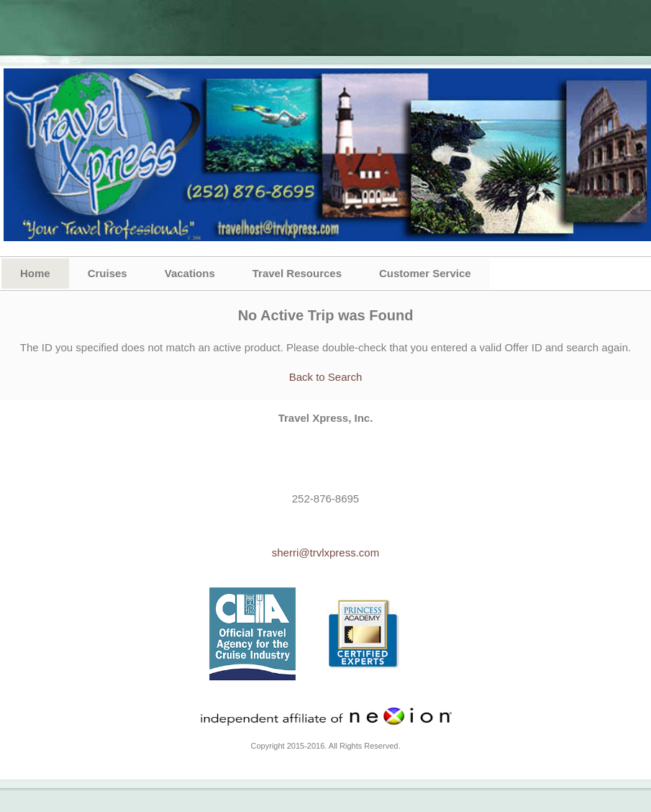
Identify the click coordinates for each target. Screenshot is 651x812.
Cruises (108, 273)
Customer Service (425, 273)
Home (35, 273)
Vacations (190, 273)
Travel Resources (297, 273)
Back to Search (326, 377)
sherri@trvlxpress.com (325, 552)
